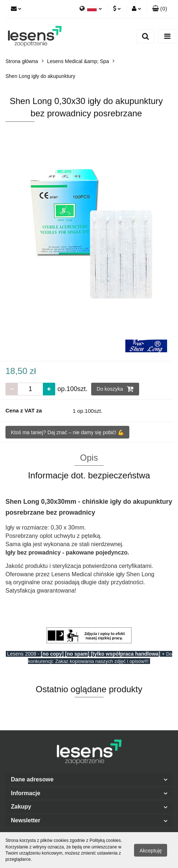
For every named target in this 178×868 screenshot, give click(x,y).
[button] (160, 9)
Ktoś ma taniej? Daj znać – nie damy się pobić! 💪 (67, 432)
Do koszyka (115, 389)
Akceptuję (151, 850)
